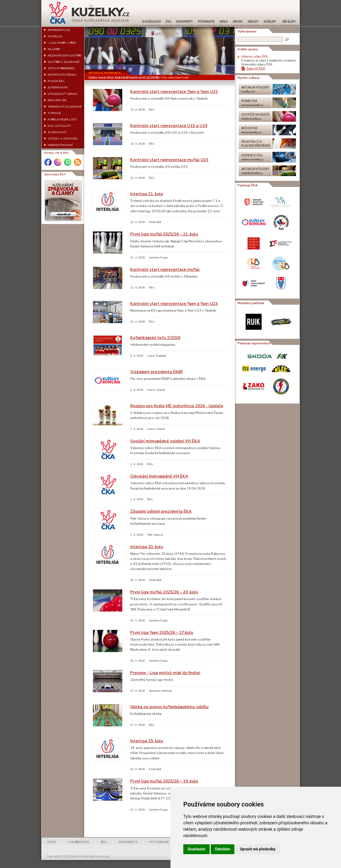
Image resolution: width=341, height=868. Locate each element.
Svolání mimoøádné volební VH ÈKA (165, 441)
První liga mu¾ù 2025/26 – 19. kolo (164, 781)
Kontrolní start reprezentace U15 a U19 (169, 126)
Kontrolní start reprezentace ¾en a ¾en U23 (174, 91)
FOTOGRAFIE (159, 842)
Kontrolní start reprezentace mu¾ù (165, 269)
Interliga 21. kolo (147, 194)
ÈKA (104, 842)
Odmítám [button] (223, 849)
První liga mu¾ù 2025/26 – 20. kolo (164, 592)
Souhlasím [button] (196, 849)
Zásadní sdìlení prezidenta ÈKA (161, 511)
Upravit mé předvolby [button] (257, 849)
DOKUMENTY (128, 842)
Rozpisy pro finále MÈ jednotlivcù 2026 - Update (177, 406)
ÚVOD (52, 842)
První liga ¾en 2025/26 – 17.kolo (162, 632)
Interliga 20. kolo (147, 547)
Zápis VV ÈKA (256, 69)
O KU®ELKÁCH (78, 842)
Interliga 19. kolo (147, 741)
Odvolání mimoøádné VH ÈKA (159, 476)
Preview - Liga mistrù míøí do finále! (165, 673)
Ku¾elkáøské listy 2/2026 (155, 338)
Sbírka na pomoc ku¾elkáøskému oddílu (169, 707)
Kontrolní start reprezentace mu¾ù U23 (169, 160)
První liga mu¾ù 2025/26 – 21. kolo (164, 234)
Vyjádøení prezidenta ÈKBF (157, 372)
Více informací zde (175, 78)
